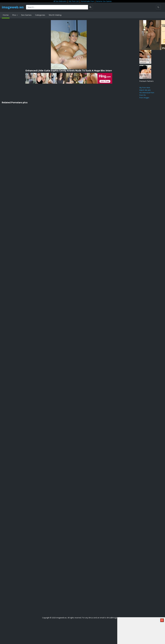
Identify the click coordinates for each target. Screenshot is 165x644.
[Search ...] (58, 7)
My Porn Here (145, 88)
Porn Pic (143, 95)
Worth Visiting (55, 15)
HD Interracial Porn (147, 93)
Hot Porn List (74, 1)
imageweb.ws (13, 7)
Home (6, 15)
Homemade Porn (87, 1)
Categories (40, 15)
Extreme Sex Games (104, 1)
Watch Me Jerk (145, 90)
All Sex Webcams (60, 1)
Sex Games (26, 15)
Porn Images (144, 98)
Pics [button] (14, 15)
